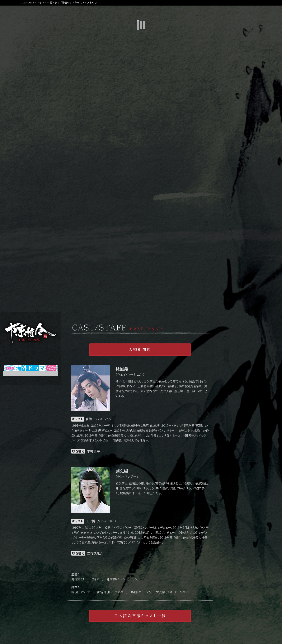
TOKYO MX (28, 3)
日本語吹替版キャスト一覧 (140, 616)
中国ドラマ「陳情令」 (59, 3)
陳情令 (31, 333)
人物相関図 (140, 349)
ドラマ (41, 3)
